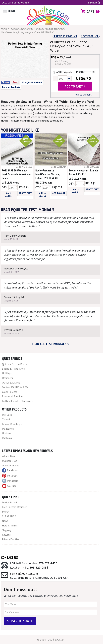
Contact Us (9, 557)
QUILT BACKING (11, 383)
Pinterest (10, 476)
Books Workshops (12, 424)
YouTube (9, 486)
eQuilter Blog (10, 461)
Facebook (10, 470)
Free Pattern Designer (14, 507)
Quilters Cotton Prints (14, 364)
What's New (9, 456)
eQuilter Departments (22, 29)
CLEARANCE (9, 516)
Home (4, 29)
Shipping (6, 530)
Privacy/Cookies (11, 539)
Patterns (7, 438)
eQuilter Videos (11, 465)
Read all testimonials (51, 344)
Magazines (8, 429)
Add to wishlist (83, 95)
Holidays (7, 373)
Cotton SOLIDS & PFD (15, 387)
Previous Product (65, 36)
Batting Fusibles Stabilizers (51, 29)
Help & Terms (10, 525)
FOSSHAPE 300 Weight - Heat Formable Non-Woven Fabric (16, 174)
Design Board (9, 502)
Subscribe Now (20, 621)
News (5, 521)
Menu (9, 11)
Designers (7, 378)
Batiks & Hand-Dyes (13, 369)
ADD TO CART (25, 193)
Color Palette (10, 392)
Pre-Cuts (7, 415)
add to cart (75, 86)
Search (94, 3)
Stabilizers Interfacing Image (16, 32)
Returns (6, 535)
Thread (6, 419)
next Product (90, 36)
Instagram (10, 481)
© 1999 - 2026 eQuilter (51, 640)
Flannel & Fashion (12, 396)
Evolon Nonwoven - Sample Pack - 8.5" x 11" (83, 172)
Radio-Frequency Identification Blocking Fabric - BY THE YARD (48, 174)
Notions (6, 433)
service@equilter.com (24, 573)
